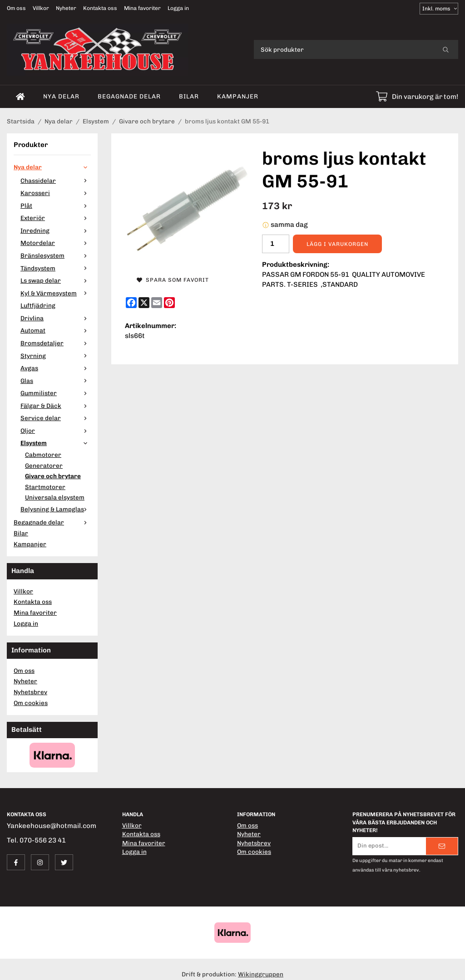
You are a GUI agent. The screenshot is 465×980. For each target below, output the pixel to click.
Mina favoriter (142, 8)
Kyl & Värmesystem (56, 293)
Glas (56, 381)
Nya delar (61, 96)
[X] (144, 303)
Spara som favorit (173, 280)
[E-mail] (157, 303)
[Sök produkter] (344, 49)
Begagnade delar (129, 96)
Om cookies (31, 703)
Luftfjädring (38, 305)
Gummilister (56, 393)
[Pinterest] (169, 303)
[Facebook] (131, 303)
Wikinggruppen (261, 974)
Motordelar (56, 243)
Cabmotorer (43, 455)
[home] (20, 97)
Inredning (56, 230)
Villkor (41, 8)
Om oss (16, 8)
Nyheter (66, 8)
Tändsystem (56, 268)
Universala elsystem (55, 497)
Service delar (56, 418)
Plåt (56, 206)
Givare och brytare (53, 476)
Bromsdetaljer (56, 343)
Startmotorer (45, 487)
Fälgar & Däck (56, 406)
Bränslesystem (56, 255)
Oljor (56, 431)
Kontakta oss (100, 8)
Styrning (56, 356)
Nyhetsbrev (30, 692)
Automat (56, 330)
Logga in (178, 8)
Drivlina (56, 318)
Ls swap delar (56, 280)
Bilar (189, 96)
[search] (446, 49)
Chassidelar (56, 181)
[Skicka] (442, 846)
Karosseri (56, 193)
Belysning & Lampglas (56, 509)
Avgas (56, 368)
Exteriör (56, 218)
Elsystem (56, 443)
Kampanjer (238, 96)
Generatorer (44, 465)
